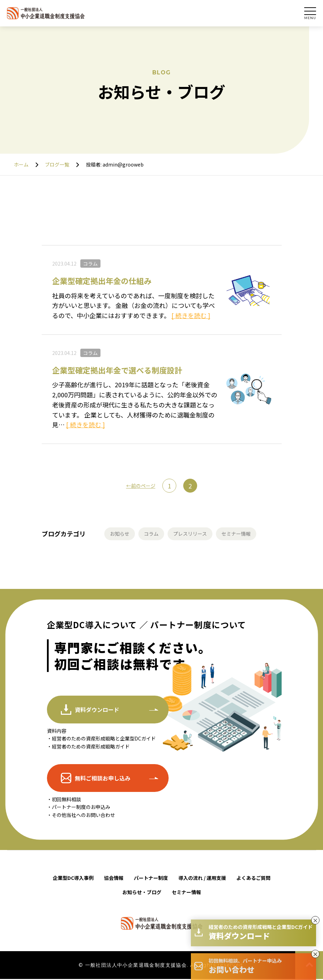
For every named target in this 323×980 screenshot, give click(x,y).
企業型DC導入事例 (73, 879)
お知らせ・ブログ (142, 893)
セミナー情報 (248, 534)
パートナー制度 (151, 879)
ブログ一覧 (57, 164)
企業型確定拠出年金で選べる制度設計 (117, 370)
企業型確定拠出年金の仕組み (102, 281)
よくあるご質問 (253, 879)
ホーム (21, 164)
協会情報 (114, 879)
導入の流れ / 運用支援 (202, 879)
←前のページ (141, 486)
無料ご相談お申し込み (103, 779)
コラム (90, 264)
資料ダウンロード (97, 711)
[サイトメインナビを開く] (310, 13)
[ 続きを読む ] (191, 315)
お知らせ (121, 534)
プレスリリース (197, 534)
